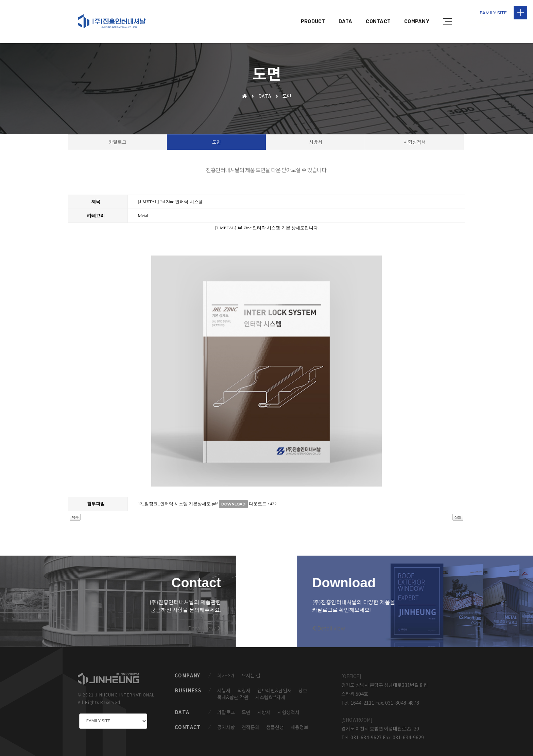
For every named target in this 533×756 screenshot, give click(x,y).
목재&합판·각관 (233, 692)
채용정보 (299, 723)
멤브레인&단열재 (274, 685)
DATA (345, 12)
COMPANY (417, 12)
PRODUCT (313, 12)
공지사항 (226, 723)
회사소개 (226, 670)
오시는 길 (251, 670)
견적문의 (251, 723)
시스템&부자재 (270, 692)
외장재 (244, 685)
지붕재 (224, 685)
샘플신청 (275, 723)
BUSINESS (188, 685)
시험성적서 (288, 707)
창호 (303, 685)
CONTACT (378, 12)
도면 (246, 707)
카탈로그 (226, 707)
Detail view (104, 619)
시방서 (264, 707)
